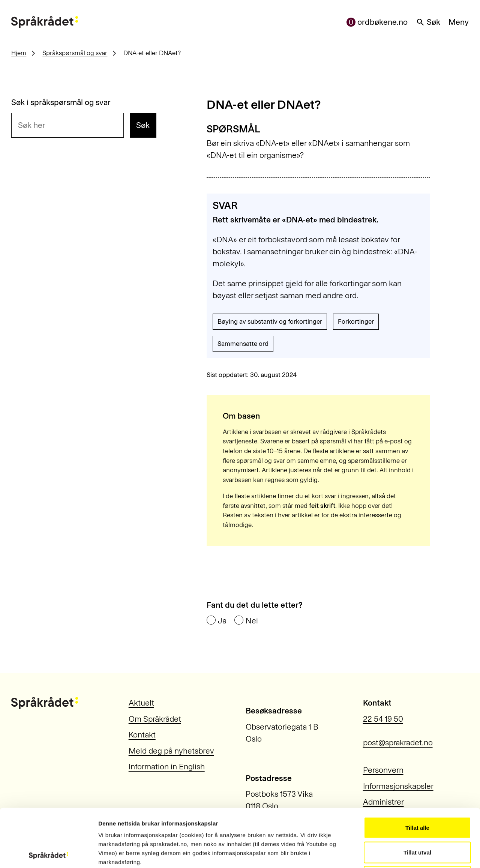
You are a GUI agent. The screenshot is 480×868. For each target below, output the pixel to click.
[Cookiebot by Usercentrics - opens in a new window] (49, 853)
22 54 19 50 (383, 719)
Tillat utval (417, 794)
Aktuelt (141, 703)
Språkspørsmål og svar (75, 53)
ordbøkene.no (377, 22)
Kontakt (142, 735)
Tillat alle (417, 770)
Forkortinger (356, 321)
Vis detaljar (406, 853)
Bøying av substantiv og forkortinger (270, 321)
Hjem (19, 53)
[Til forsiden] (45, 22)
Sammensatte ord (243, 344)
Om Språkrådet (155, 719)
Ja (222, 621)
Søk (428, 22)
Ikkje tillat (417, 819)
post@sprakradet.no (398, 743)
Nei (252, 621)
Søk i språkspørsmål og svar (61, 102)
